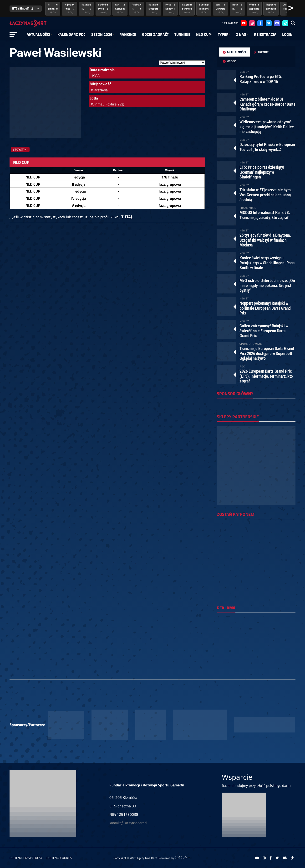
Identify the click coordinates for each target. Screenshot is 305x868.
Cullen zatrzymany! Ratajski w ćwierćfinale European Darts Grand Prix (264, 331)
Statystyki (20, 149)
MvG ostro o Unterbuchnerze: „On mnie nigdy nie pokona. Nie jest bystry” (267, 285)
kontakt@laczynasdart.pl (128, 823)
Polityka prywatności (26, 858)
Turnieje (182, 34)
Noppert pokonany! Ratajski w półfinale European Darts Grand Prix (265, 308)
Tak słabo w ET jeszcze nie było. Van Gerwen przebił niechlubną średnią (266, 195)
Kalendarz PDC (71, 34)
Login (287, 34)
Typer (223, 34)
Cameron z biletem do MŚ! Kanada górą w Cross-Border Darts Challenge (267, 104)
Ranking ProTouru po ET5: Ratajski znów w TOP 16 (261, 79)
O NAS (241, 34)
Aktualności (38, 34)
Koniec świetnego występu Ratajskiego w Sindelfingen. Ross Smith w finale (267, 263)
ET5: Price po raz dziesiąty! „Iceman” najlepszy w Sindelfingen (262, 172)
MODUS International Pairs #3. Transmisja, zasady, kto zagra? (265, 215)
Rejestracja (265, 34)
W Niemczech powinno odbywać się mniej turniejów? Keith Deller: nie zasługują (267, 127)
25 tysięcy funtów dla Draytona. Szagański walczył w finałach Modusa (265, 240)
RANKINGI (128, 34)
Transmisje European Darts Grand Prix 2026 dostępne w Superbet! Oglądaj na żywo (267, 353)
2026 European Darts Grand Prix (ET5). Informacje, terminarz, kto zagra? (266, 376)
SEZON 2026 (102, 34)
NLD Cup (203, 34)
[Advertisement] (256, 647)
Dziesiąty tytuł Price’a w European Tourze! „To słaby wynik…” (267, 147)
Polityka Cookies (59, 858)
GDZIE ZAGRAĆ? (155, 34)
